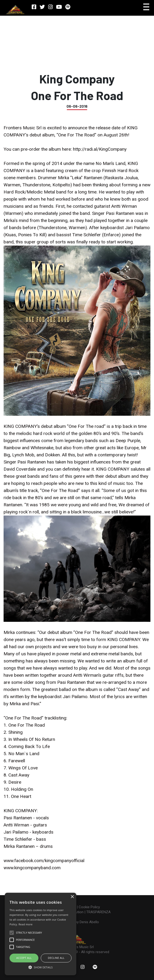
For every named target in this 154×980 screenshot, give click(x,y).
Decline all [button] (56, 958)
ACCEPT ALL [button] (24, 958)
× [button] (72, 897)
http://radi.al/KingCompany (100, 149)
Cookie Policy (89, 907)
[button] (41, 967)
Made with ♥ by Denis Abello (77, 922)
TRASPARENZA (98, 912)
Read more (26, 924)
